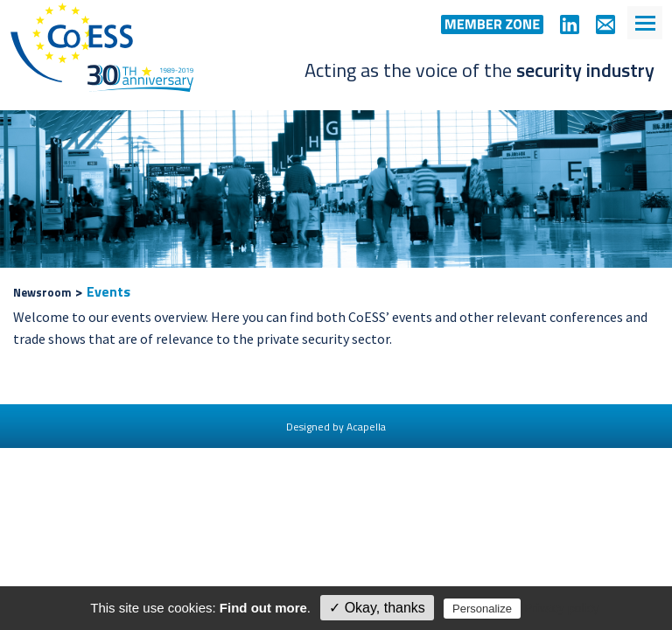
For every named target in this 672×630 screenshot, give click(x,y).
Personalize (482, 609)
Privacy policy (562, 608)
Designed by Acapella (336, 427)
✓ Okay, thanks (377, 608)
